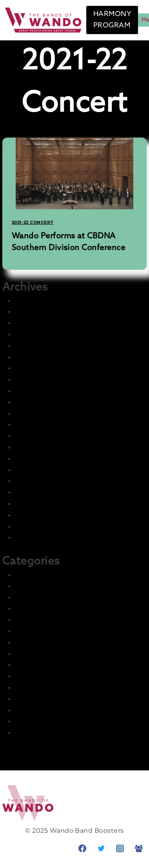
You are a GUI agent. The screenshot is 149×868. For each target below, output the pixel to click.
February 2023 (38, 414)
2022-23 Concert (42, 598)
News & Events (40, 688)
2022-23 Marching (44, 609)
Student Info (36, 733)
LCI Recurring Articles (51, 665)
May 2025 (30, 346)
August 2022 (36, 481)
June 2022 (32, 504)
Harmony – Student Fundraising (68, 643)
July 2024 (31, 368)
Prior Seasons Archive (50, 722)
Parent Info (33, 699)
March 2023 (34, 402)
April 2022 (31, 527)
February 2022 (38, 538)
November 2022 (41, 448)
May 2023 (30, 391)
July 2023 (30, 380)
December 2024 (42, 357)
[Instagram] (120, 848)
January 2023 (37, 425)
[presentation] (75, 173)
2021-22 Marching (44, 586)
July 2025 (30, 323)
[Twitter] (101, 848)
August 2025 (36, 312)
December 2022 (41, 436)
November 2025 (41, 301)
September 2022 (43, 470)
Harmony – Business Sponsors (65, 631)
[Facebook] (82, 848)
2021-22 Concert (33, 222)
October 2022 (37, 459)
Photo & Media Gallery (51, 711)
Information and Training (56, 654)
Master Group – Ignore (52, 676)
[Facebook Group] (139, 848)
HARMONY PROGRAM (112, 20)
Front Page (33, 620)
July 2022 (30, 493)
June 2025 (32, 335)
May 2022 (30, 515)
